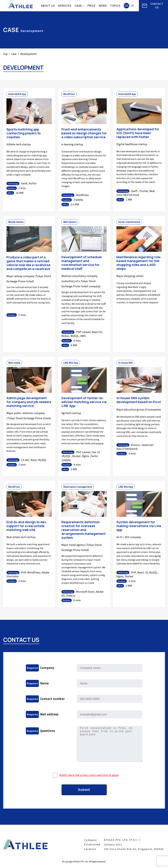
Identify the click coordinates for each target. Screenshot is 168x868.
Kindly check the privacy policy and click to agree (89, 775)
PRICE (92, 6)
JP (132, 6)
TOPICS (115, 6)
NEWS (103, 6)
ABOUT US (48, 6)
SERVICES (65, 6)
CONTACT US (153, 6)
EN (126, 6)
